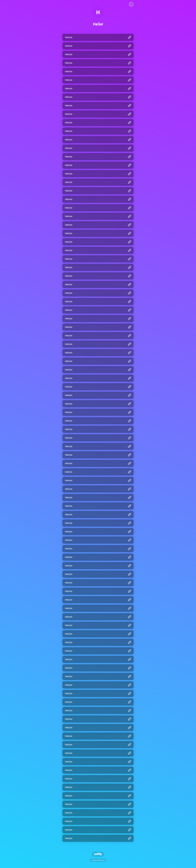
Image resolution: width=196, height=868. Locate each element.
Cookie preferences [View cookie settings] (98, 860)
